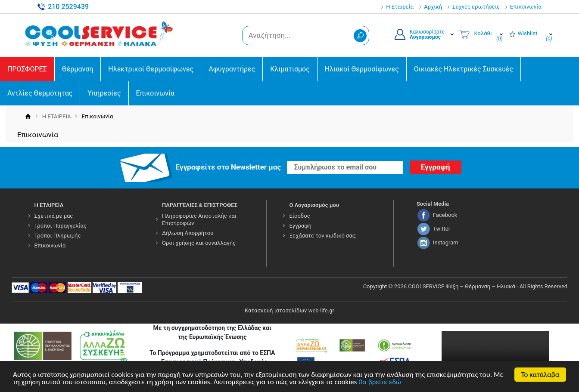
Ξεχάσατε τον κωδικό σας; (323, 236)
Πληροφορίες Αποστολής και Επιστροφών (199, 219)
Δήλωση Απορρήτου (188, 233)
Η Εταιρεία (400, 7)
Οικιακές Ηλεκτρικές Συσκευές (464, 69)
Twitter (442, 229)
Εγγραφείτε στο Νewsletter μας (229, 167)
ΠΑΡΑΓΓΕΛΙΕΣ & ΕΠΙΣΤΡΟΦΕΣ (200, 205)
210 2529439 (68, 7)
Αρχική (433, 7)
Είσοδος (299, 216)
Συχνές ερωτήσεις (476, 7)
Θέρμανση (78, 69)
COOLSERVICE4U (100, 34)
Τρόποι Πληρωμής (58, 236)
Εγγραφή (300, 226)
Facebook (445, 215)
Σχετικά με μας (54, 216)
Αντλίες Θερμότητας (40, 93)
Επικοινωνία (526, 7)
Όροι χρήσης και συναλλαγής (199, 243)
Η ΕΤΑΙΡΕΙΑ (57, 116)
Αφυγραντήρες (232, 69)
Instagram (446, 242)
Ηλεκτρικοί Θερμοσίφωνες (151, 69)
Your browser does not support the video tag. (495, 358)
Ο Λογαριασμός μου (314, 205)
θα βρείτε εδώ (380, 383)
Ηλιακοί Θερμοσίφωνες (362, 69)
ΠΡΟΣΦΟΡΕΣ (27, 69)
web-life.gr (321, 310)
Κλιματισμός (290, 69)
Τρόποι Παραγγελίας (61, 226)
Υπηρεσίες (104, 93)
